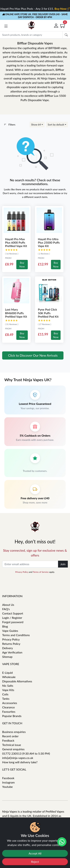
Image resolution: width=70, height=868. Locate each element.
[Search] (31, 35)
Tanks (6, 699)
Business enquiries (14, 732)
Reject (35, 862)
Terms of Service (41, 572)
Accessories (10, 703)
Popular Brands (12, 716)
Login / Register (12, 618)
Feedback (8, 740)
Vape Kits (8, 690)
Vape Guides (10, 631)
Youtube (7, 787)
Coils (5, 694)
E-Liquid (7, 673)
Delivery (8, 648)
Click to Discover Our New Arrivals (33, 355)
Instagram (8, 782)
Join (63, 564)
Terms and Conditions (16, 635)
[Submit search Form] (66, 35)
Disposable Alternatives (17, 681)
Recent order (10, 736)
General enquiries (13, 749)
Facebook (8, 778)
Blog (5, 626)
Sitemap (7, 657)
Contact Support (13, 613)
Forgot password (13, 622)
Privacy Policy (22, 572)
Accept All (35, 853)
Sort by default (56, 125)
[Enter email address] (30, 564)
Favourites (9, 712)
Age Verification (12, 652)
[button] (6, 26)
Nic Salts (8, 686)
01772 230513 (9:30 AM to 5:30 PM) (26, 753)
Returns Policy (11, 644)
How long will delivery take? (20, 762)
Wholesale (9, 677)
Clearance (8, 707)
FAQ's (6, 609)
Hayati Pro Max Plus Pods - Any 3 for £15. (35, 9)
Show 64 (36, 125)
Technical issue (12, 745)
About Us (8, 605)
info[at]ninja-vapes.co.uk (18, 758)
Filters (10, 125)
